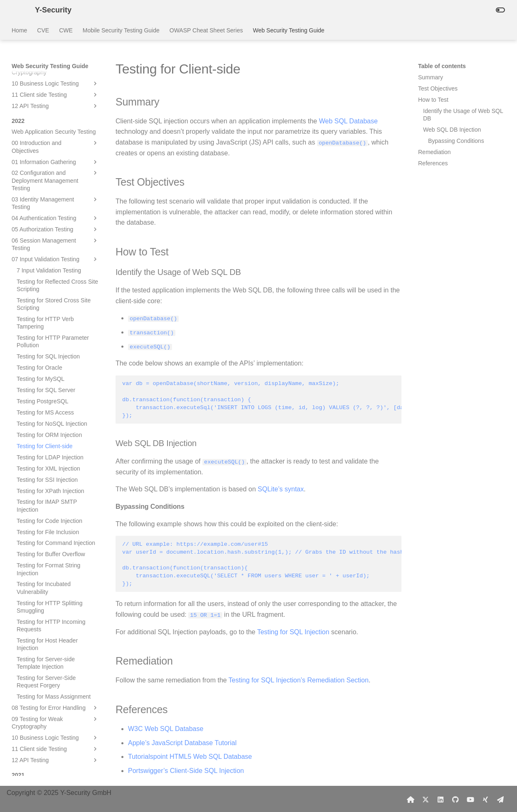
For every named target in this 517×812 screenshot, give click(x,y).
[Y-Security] (17, 10)
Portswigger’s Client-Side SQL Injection (186, 770)
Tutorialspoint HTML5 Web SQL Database (190, 756)
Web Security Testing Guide (288, 30)
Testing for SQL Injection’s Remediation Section (299, 680)
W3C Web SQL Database (166, 728)
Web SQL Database (348, 121)
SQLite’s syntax (281, 489)
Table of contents (442, 66)
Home (19, 30)
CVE (43, 30)
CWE (66, 30)
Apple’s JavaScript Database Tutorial (182, 742)
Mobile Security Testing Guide (121, 30)
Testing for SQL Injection (293, 632)
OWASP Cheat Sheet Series (206, 30)
